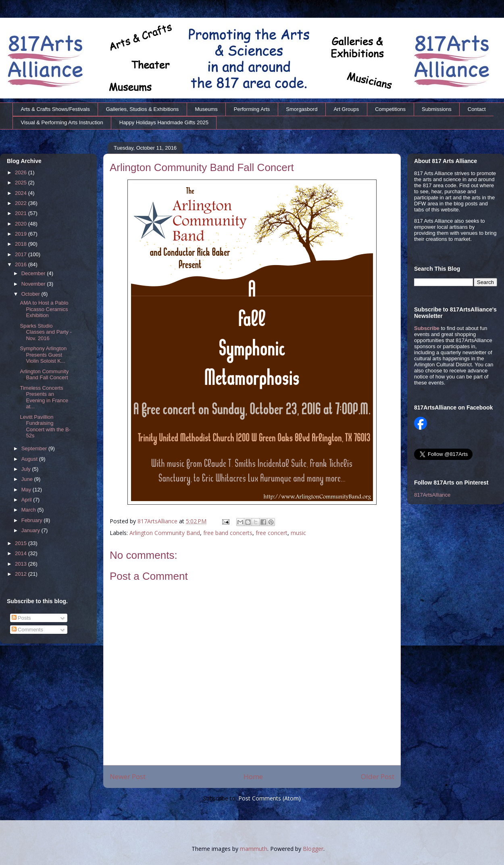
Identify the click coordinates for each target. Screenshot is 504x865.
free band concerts (228, 533)
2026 (22, 172)
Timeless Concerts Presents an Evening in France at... (44, 397)
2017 (22, 254)
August (30, 459)
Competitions (390, 109)
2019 (22, 234)
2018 (22, 244)
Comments (27, 630)
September (35, 448)
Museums (206, 109)
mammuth (254, 849)
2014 (22, 553)
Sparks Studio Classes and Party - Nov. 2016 (46, 332)
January (31, 530)
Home (253, 776)
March (29, 510)
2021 (22, 213)
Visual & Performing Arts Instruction (62, 122)
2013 (22, 564)
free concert (272, 533)
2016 (22, 264)
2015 (22, 543)
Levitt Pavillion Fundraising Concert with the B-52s (45, 426)
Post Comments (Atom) (270, 798)
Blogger (313, 849)
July (27, 469)
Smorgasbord (302, 109)
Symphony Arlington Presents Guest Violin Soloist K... (43, 355)
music (298, 533)
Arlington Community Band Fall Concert (44, 375)
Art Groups (346, 109)
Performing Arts (252, 109)
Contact (477, 109)
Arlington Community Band (165, 533)
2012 (22, 574)
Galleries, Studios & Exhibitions (143, 109)
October (31, 294)
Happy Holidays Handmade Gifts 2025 (164, 122)
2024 (22, 193)
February (33, 520)
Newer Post (128, 776)
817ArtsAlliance (158, 521)
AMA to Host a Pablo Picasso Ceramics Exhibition (44, 309)
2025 (22, 183)
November (34, 284)
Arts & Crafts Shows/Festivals (55, 109)
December (34, 273)
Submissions (437, 109)
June (28, 479)
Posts (21, 618)
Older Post (378, 776)
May (27, 490)
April (27, 500)
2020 (22, 224)
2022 (22, 203)
